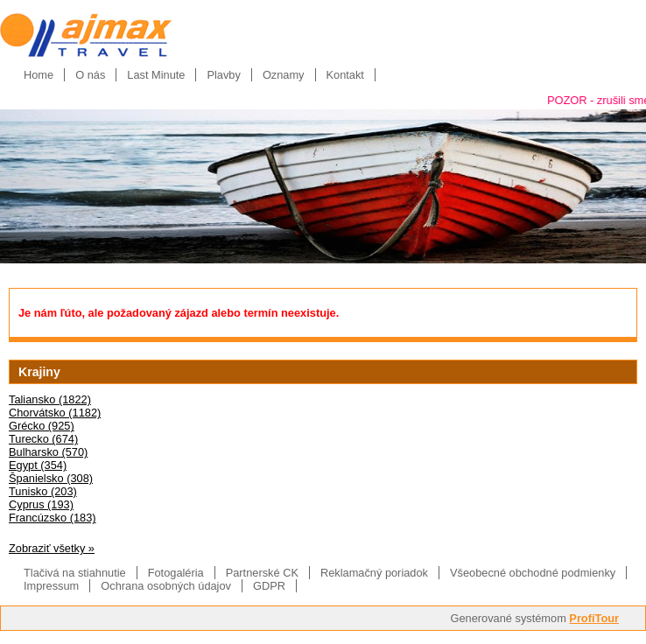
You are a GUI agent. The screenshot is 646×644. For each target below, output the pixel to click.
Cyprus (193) (41, 504)
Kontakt (345, 75)
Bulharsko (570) (48, 452)
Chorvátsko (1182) (55, 413)
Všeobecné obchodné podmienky (533, 573)
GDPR (269, 586)
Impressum (51, 586)
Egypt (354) (38, 465)
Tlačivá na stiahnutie (75, 573)
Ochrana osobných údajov (166, 586)
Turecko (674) (43, 439)
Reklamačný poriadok (374, 573)
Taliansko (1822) (50, 399)
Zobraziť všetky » (52, 548)
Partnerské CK (262, 573)
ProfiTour (594, 618)
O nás (90, 75)
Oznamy (284, 75)
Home (39, 75)
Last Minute (156, 75)
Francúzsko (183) (53, 518)
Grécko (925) (42, 426)
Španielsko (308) (51, 478)
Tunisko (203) (43, 491)
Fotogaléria (176, 573)
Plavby (223, 75)
